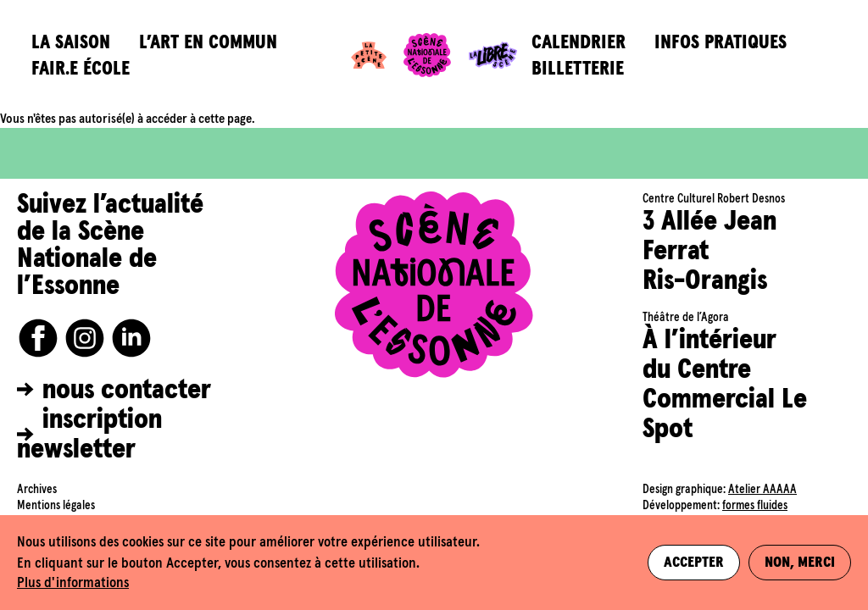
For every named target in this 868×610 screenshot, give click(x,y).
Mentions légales (56, 506)
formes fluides (755, 506)
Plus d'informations (73, 583)
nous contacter (127, 391)
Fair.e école (81, 69)
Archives (37, 490)
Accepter (694, 563)
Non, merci (800, 563)
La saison (71, 43)
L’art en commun (208, 43)
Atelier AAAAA (762, 490)
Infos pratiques (721, 43)
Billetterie (578, 69)
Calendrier (579, 43)
